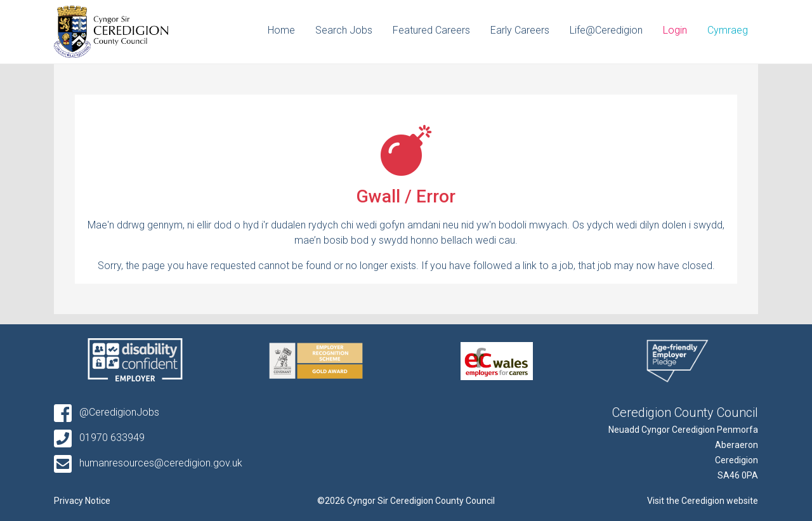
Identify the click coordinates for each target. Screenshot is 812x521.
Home (281, 30)
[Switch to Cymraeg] (728, 32)
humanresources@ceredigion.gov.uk (148, 463)
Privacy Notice (82, 501)
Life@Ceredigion (606, 30)
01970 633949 (99, 438)
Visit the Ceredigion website (703, 501)
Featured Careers (431, 30)
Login (675, 30)
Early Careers (520, 30)
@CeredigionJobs (107, 412)
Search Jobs (344, 30)
